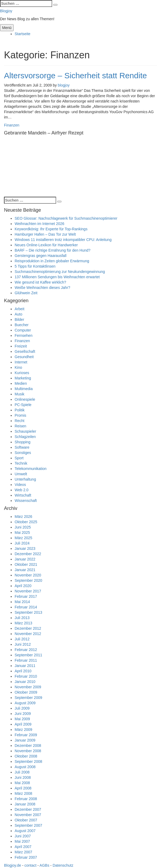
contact (30, 865)
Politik (20, 410)
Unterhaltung (25, 479)
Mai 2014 (22, 602)
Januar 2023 (25, 548)
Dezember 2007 (28, 809)
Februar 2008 (26, 799)
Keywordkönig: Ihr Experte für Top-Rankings (51, 229)
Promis (20, 415)
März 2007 (23, 852)
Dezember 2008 (28, 746)
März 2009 (23, 730)
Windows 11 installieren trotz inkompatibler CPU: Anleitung (63, 240)
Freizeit (21, 346)
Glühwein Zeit (26, 293)
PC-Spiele (23, 405)
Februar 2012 (26, 650)
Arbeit (20, 309)
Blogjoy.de (13, 865)
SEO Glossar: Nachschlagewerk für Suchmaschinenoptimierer (66, 218)
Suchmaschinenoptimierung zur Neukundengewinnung (60, 272)
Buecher (22, 325)
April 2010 (23, 671)
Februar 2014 (26, 607)
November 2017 (28, 591)
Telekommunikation (31, 469)
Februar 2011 (26, 660)
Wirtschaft (23, 495)
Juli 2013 (22, 618)
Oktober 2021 (26, 564)
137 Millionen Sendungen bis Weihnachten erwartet (57, 277)
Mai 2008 (22, 783)
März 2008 (23, 793)
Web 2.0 (22, 490)
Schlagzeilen (25, 437)
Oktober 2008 (26, 756)
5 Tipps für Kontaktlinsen (35, 266)
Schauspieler (25, 431)
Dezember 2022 (28, 554)
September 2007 (28, 825)
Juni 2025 (23, 527)
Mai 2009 (22, 719)
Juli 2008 (22, 772)
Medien (21, 383)
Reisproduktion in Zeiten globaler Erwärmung (52, 261)
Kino (18, 367)
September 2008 (28, 761)
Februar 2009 (26, 735)
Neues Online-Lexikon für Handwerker (46, 245)
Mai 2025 (22, 533)
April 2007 (23, 847)
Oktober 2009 (26, 692)
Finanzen (12, 125)
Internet (21, 362)
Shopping (22, 442)
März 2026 (23, 517)
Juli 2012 (22, 639)
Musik (20, 394)
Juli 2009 (22, 708)
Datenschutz (63, 865)
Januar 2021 (25, 570)
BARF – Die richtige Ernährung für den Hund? (53, 250)
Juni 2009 (23, 714)
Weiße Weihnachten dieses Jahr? (42, 288)
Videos (20, 485)
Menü (7, 28)
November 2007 (28, 815)
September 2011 (28, 655)
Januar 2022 (25, 559)
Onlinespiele (25, 399)
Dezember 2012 (28, 628)
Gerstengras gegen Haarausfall (41, 256)
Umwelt (21, 474)
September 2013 (28, 612)
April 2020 (23, 586)
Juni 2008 (23, 777)
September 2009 (28, 698)
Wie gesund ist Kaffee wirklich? (40, 282)
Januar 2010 (25, 682)
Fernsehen (24, 335)
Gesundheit (24, 357)
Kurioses (22, 373)
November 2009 (28, 687)
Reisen (20, 426)
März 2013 (23, 623)
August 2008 (25, 767)
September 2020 (28, 580)
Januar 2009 (25, 740)
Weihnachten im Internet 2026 (40, 224)
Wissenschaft (26, 501)
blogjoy (64, 85)
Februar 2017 (26, 596)
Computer (23, 330)
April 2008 (23, 788)
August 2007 (25, 831)
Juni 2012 (23, 644)
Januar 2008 (25, 804)
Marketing (23, 378)
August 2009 (25, 703)
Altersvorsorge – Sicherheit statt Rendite (75, 75)
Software (22, 447)
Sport (19, 458)
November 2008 (28, 751)
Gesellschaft (25, 351)
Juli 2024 (22, 543)
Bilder (19, 320)
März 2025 (23, 538)
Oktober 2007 (26, 820)
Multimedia (24, 389)
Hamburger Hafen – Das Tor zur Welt (45, 234)
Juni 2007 (23, 836)
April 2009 (23, 724)
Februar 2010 (26, 676)
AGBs (45, 865)
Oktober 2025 (26, 522)
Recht (20, 421)
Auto (18, 314)
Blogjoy (6, 11)
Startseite (22, 34)
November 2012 (28, 634)
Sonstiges (23, 453)
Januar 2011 (25, 666)
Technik (21, 463)
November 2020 (28, 575)
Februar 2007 (26, 857)
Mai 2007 (22, 841)
